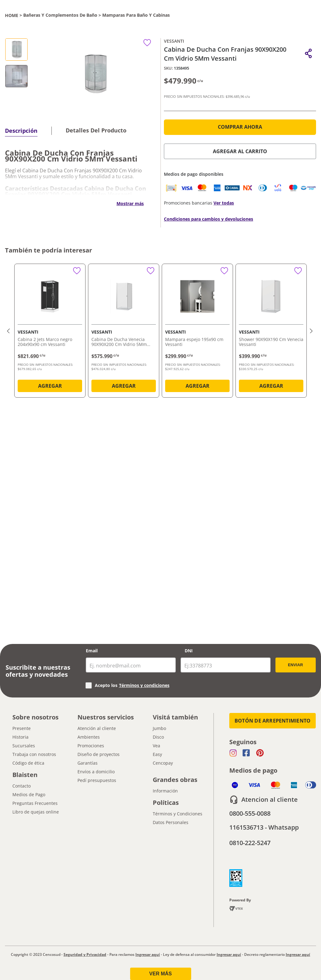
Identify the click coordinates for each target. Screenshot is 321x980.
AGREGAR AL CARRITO (240, 151)
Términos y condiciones (144, 685)
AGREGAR (50, 386)
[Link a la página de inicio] (12, 15)
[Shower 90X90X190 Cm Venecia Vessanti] (271, 332)
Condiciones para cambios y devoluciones (209, 219)
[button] (308, 53)
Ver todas (224, 203)
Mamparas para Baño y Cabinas (136, 15)
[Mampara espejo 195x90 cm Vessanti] (197, 332)
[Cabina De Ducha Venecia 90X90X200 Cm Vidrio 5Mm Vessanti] (124, 332)
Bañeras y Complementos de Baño (60, 15)
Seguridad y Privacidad (85, 954)
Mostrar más (130, 203)
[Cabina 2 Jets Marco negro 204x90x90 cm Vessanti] (50, 332)
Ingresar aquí (148, 954)
